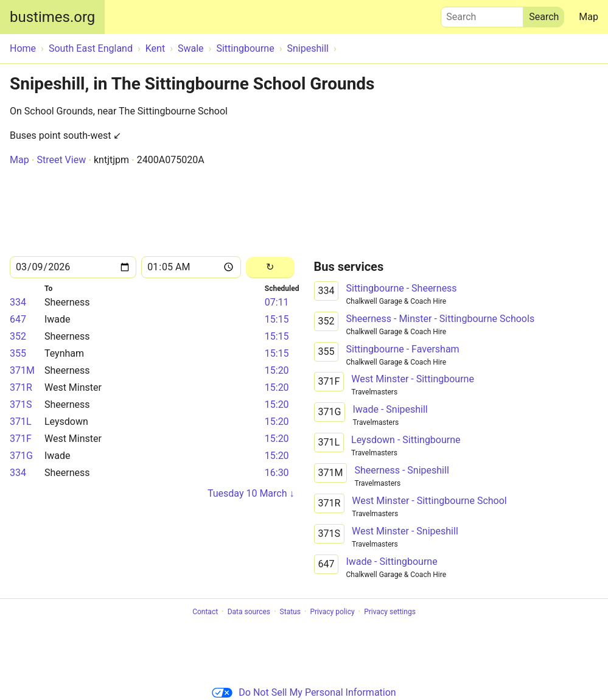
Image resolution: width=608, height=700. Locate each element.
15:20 (277, 370)
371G (21, 456)
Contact (205, 612)
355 (18, 353)
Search (482, 14)
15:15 (277, 319)
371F (21, 439)
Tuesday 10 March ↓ (251, 493)
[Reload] (270, 268)
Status (290, 612)
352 (18, 336)
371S (21, 404)
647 (18, 319)
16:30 (277, 473)
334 (18, 302)
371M (22, 370)
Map (589, 17)
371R (21, 387)
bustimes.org (52, 17)
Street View (61, 160)
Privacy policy (332, 612)
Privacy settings (390, 612)
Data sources (249, 612)
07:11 (277, 302)
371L (21, 422)
